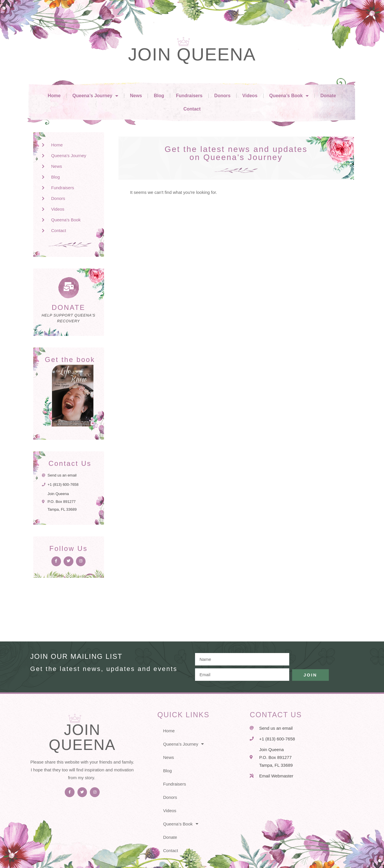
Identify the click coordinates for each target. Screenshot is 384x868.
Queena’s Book (289, 96)
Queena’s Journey (95, 96)
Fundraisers (189, 96)
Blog (159, 96)
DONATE (68, 307)
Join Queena (192, 54)
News (136, 96)
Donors (222, 96)
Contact (192, 109)
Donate (328, 96)
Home (54, 96)
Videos (250, 96)
